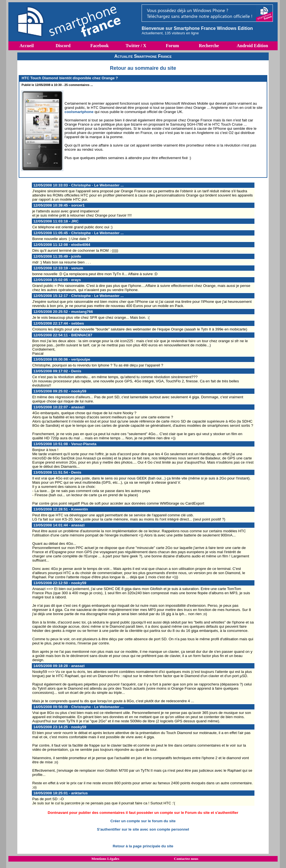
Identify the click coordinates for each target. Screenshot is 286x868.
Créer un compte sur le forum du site (143, 821)
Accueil (27, 46)
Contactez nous (186, 859)
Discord (63, 46)
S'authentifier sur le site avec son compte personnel (143, 829)
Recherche (209, 46)
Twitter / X (136, 46)
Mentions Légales (105, 859)
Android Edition (252, 46)
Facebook (99, 46)
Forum (172, 46)
